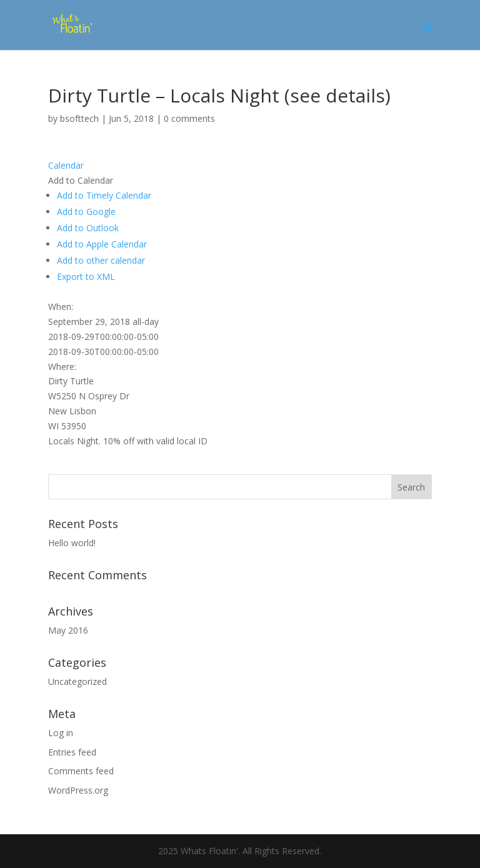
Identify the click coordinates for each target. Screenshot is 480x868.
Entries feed (72, 752)
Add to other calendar (101, 260)
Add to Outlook (88, 228)
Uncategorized (77, 681)
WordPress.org (78, 790)
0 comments (189, 118)
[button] (81, 180)
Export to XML (86, 277)
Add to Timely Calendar (104, 195)
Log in (61, 733)
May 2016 (68, 630)
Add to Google (86, 212)
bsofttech (79, 118)
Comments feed (81, 771)
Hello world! (72, 543)
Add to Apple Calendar (102, 244)
